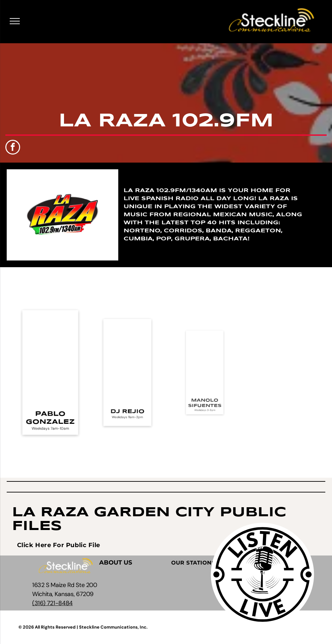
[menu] (15, 21)
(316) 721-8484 (52, 603)
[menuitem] (59, 545)
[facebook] (13, 148)
